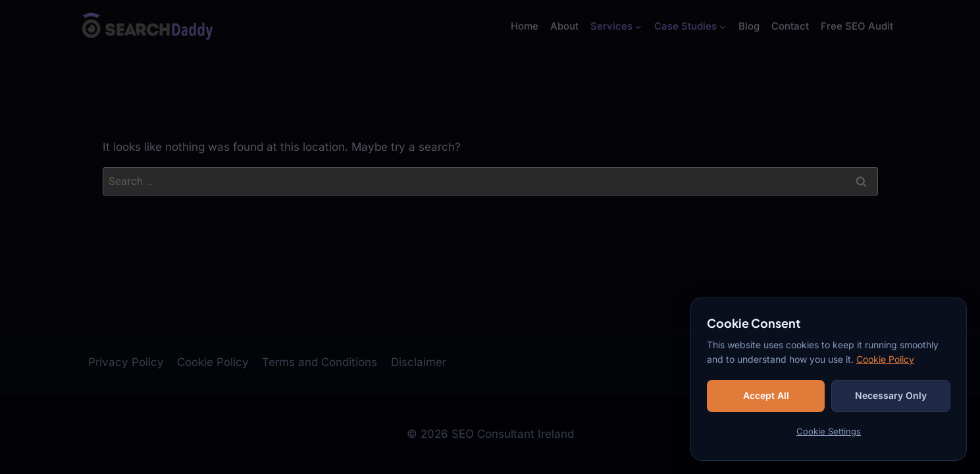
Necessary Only (891, 395)
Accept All (766, 395)
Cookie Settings (829, 431)
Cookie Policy (885, 359)
